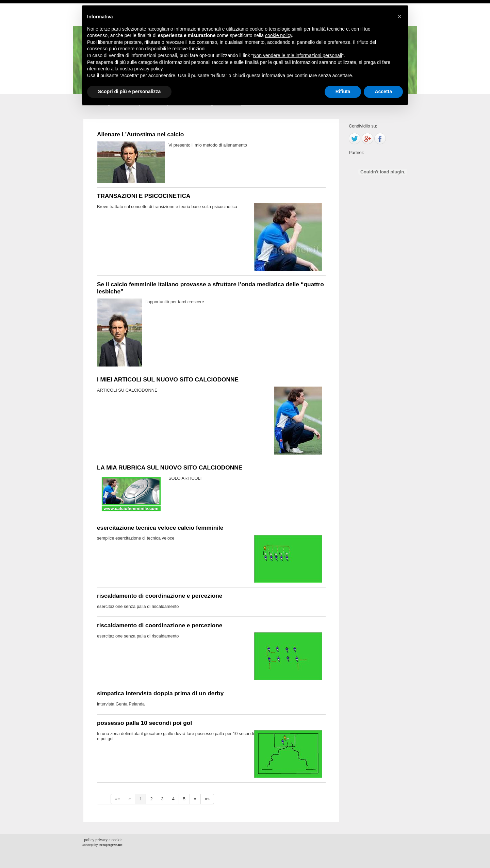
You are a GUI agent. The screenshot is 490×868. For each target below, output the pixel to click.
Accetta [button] (383, 91)
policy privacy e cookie (103, 840)
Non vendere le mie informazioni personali (297, 55)
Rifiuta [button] (343, 91)
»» (207, 799)
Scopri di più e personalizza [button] (129, 91)
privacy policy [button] (149, 69)
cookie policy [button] (279, 35)
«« (117, 799)
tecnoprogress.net (111, 845)
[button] (399, 16)
